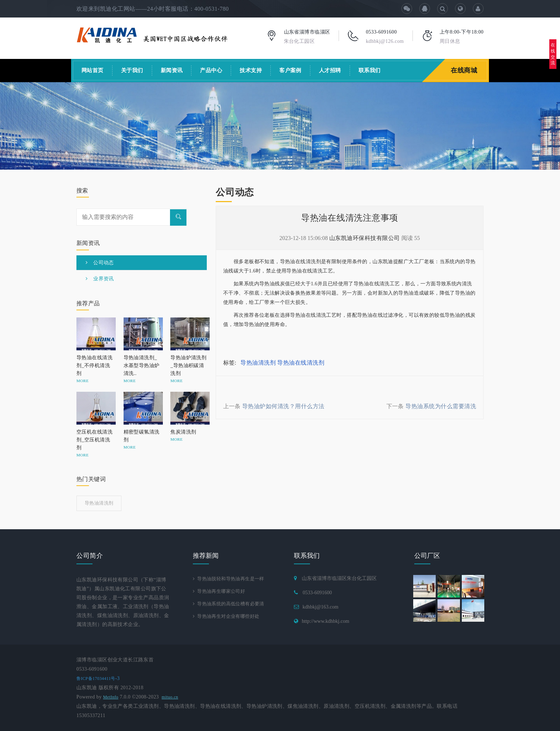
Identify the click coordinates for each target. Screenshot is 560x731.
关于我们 (132, 70)
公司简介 (90, 556)
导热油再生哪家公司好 (221, 592)
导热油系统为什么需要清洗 (441, 406)
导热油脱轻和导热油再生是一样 (231, 579)
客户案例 (290, 70)
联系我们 (370, 70)
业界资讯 (100, 279)
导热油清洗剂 (258, 363)
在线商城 (465, 70)
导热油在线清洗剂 (301, 363)
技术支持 (251, 70)
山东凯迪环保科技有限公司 (365, 238)
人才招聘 (330, 70)
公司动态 (100, 263)
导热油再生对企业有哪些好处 (229, 618)
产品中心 (211, 70)
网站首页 (92, 70)
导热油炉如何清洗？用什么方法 (283, 406)
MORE (82, 381)
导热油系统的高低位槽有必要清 (231, 605)
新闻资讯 (172, 70)
